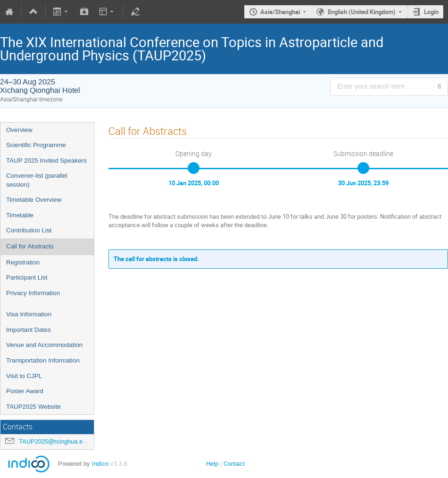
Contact (234, 464)
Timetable (20, 215)
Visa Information (29, 314)
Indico (100, 464)
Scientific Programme (36, 145)
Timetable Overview (34, 200)
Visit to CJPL (24, 376)
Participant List (27, 277)
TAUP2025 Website (33, 407)
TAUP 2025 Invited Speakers (46, 161)
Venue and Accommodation (44, 345)
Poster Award (25, 391)
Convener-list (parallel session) (37, 180)
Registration (23, 262)
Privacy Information (33, 293)
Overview (19, 130)
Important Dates (29, 330)
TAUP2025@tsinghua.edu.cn (58, 441)
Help (212, 464)
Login (431, 12)
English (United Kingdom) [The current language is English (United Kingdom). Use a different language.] (362, 12)
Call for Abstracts (30, 246)
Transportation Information (43, 360)
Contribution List (29, 230)
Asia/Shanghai (280, 12)
